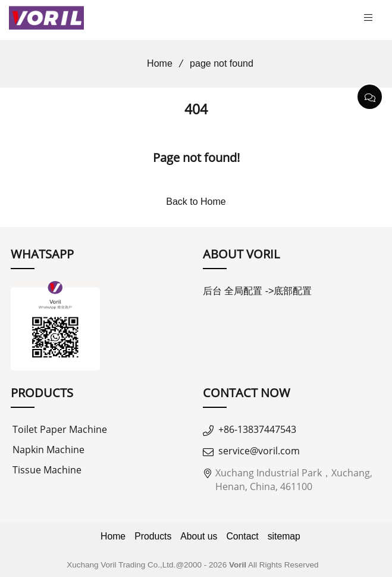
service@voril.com (259, 451)
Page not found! (196, 157)
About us (199, 536)
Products (153, 536)
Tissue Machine (47, 470)
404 (196, 109)
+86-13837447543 (257, 429)
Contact (242, 536)
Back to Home (196, 202)
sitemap (284, 536)
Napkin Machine (48, 450)
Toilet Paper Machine (60, 429)
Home (156, 63)
